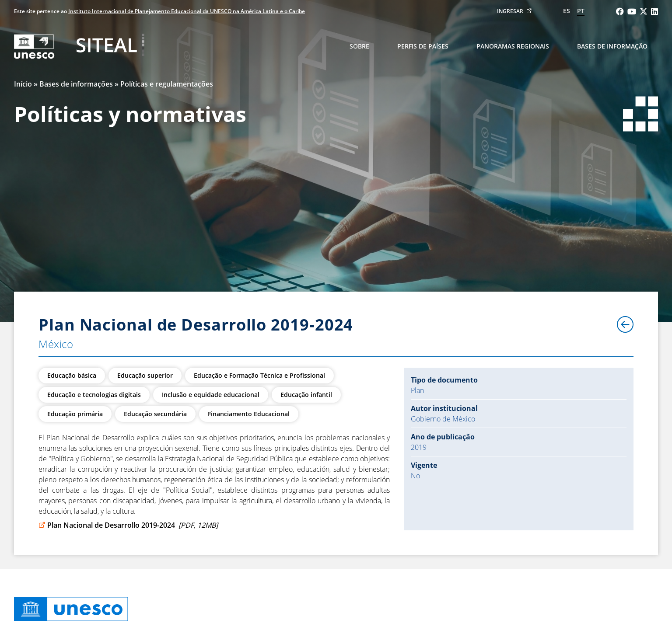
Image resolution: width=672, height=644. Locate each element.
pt (581, 11)
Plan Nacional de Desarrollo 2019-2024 (128, 525)
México (56, 344)
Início (23, 84)
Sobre (359, 46)
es (567, 11)
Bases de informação (612, 46)
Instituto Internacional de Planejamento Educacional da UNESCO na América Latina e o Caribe (187, 11)
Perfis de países (423, 46)
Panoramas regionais (513, 46)
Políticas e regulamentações (167, 84)
